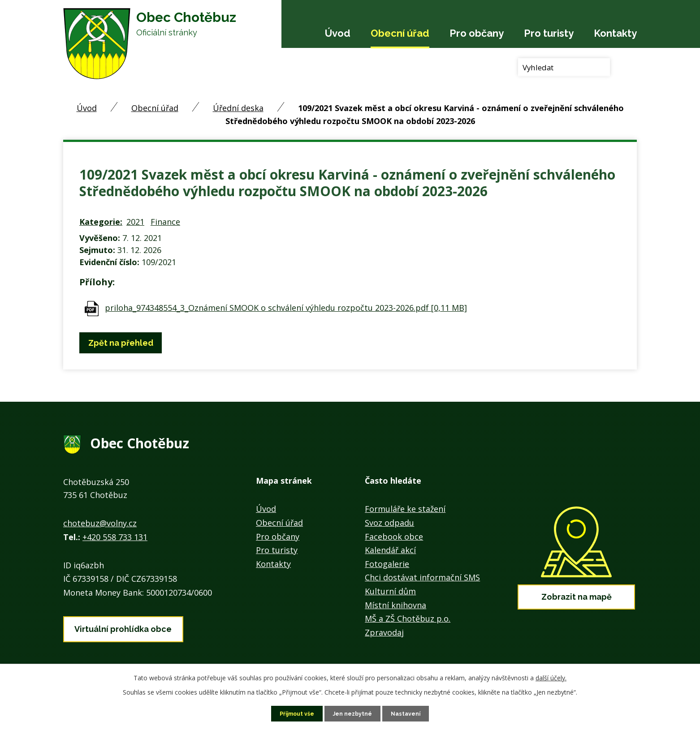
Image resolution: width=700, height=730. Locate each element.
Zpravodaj (384, 632)
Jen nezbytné (354, 713)
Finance (165, 222)
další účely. (551, 676)
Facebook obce (394, 537)
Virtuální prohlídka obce (123, 625)
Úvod (338, 33)
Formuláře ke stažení (405, 509)
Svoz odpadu (389, 523)
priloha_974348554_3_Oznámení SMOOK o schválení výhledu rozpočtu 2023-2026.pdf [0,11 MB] (286, 308)
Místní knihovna (395, 605)
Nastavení (411, 713)
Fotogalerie (387, 564)
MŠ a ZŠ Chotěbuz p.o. (408, 618)
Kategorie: (101, 222)
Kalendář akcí (390, 550)
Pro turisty (549, 33)
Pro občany (477, 33)
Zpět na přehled (124, 343)
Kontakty (615, 33)
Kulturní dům (390, 591)
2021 (135, 222)
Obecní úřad (400, 33)
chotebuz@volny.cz (100, 523)
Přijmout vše (293, 713)
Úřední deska (238, 108)
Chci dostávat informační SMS (422, 577)
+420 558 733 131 (115, 537)
